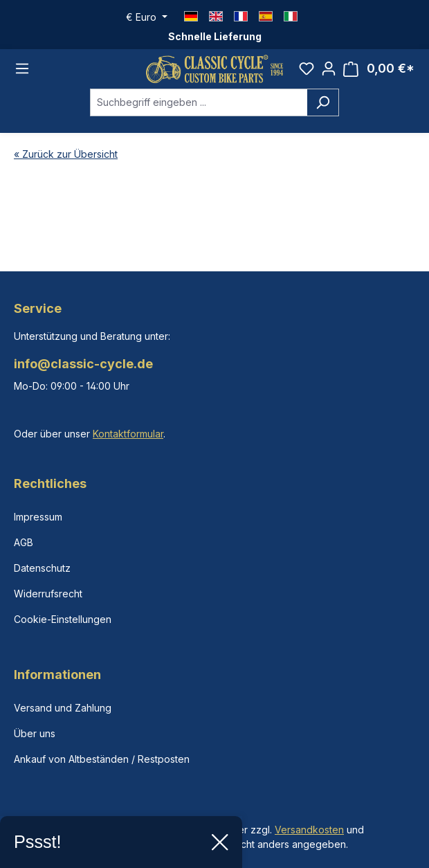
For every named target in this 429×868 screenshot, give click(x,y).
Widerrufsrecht (48, 594)
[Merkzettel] (307, 69)
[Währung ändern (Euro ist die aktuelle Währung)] (147, 17)
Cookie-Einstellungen (63, 619)
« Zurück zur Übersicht (66, 154)
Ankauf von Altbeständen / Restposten (102, 759)
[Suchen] (323, 102)
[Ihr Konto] (329, 69)
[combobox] (199, 102)
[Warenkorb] (379, 69)
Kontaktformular (128, 434)
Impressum (38, 517)
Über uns (35, 733)
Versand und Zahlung (63, 708)
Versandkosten (309, 830)
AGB (24, 542)
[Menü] (22, 69)
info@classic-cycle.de (83, 364)
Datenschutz (42, 568)
